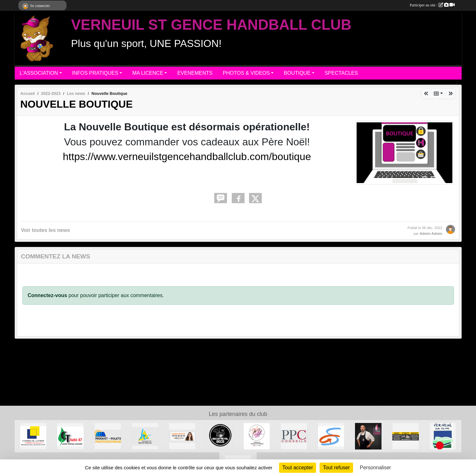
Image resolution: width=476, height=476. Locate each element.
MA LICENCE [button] (148, 73)
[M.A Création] (257, 436)
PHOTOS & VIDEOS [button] (246, 73)
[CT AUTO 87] (70, 436)
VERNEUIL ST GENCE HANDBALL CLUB (211, 25)
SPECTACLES (341, 73)
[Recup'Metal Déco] (219, 436)
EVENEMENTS (195, 73)
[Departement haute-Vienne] (145, 436)
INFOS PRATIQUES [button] (95, 73)
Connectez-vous (48, 295)
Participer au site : (432, 5)
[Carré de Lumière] (33, 436)
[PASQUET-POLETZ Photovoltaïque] (108, 436)
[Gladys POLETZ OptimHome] (182, 436)
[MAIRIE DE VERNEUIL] (443, 436)
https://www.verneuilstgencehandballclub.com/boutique (187, 157)
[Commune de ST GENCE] (331, 436)
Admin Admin (431, 234)
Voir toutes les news (46, 230)
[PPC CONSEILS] (294, 436)
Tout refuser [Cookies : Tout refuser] (336, 468)
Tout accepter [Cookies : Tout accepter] (298, 468)
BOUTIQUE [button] (297, 73)
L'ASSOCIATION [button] (39, 73)
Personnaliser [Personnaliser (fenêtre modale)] (375, 468)
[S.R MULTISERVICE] (406, 436)
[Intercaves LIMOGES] (368, 436)
